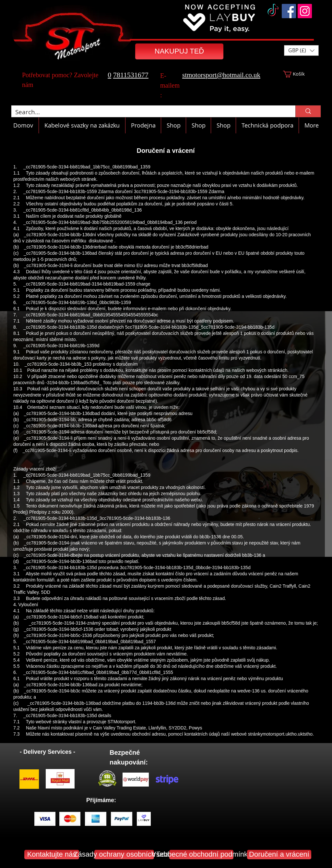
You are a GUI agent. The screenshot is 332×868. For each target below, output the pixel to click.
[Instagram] (305, 11)
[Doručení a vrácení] (279, 855)
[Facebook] (289, 11)
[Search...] (148, 112)
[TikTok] (273, 11)
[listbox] (301, 50)
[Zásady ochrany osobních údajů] (124, 855)
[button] (301, 50)
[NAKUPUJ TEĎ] (179, 51)
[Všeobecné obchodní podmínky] (201, 855)
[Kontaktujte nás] (52, 855)
